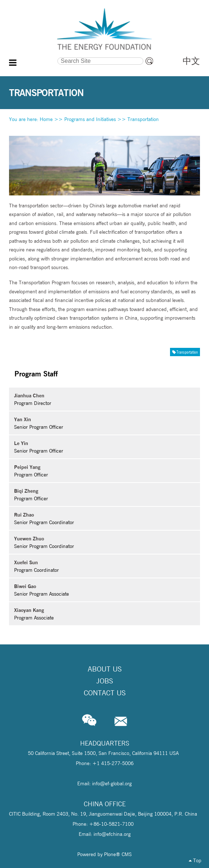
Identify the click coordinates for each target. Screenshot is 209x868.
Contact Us (105, 693)
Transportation (143, 119)
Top (195, 860)
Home (46, 119)
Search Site (33, 56)
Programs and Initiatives (90, 119)
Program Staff (36, 374)
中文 (191, 61)
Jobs (105, 681)
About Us (105, 669)
